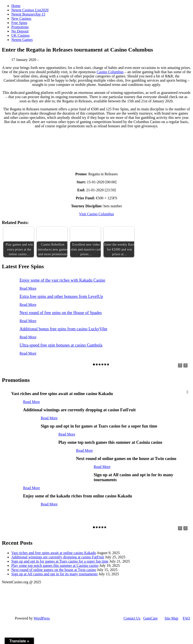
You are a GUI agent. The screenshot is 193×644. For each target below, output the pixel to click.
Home (16, 6)
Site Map (171, 618)
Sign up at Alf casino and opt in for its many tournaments (54, 574)
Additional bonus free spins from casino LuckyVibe (63, 329)
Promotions (20, 27)
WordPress (42, 618)
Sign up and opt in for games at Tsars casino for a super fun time (60, 561)
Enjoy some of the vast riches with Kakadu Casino (62, 280)
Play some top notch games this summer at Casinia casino (55, 566)
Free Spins (19, 23)
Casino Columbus (110, 72)
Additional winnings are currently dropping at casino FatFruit (58, 557)
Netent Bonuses (28, 14)
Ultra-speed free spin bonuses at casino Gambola (61, 345)
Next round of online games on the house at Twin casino (54, 570)
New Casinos (21, 18)
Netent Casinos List (30, 10)
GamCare (151, 618)
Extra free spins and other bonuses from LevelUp (61, 296)
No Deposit (20, 31)
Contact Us (132, 618)
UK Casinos (20, 35)
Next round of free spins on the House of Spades (61, 313)
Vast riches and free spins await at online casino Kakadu (54, 553)
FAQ (186, 618)
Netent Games (22, 40)
